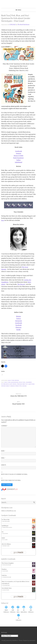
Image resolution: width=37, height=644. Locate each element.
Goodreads (19, 151)
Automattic (32, 640)
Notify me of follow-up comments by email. (14, 474)
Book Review (15, 382)
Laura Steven (6, 590)
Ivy (3, 532)
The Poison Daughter (8, 563)
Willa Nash (5, 534)
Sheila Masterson (7, 565)
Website (18, 316)
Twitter (19, 319)
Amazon (18, 153)
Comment (5, 426)
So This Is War (6, 520)
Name (3, 451)
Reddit (18, 330)
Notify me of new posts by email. (11, 480)
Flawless (4, 569)
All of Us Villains (6, 544)
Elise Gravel (13, 384)
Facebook (18, 325)
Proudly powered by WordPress (10, 640)
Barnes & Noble (19, 156)
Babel (3, 538)
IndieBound (18, 162)
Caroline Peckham (7, 577)
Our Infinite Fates (7, 588)
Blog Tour (11, 380)
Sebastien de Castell (7, 527)
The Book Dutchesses (23, 25)
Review (17, 380)
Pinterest (18, 327)
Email (3, 458)
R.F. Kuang (5, 540)
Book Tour (22, 382)
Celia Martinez (6, 585)
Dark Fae (4, 575)
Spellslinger (5, 526)
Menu (19, 10)
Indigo (18, 160)
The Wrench (21, 284)
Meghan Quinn (6, 521)
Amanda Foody (6, 546)
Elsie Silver (5, 571)
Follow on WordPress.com (9, 511)
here (3, 220)
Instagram (18, 321)
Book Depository (18, 158)
